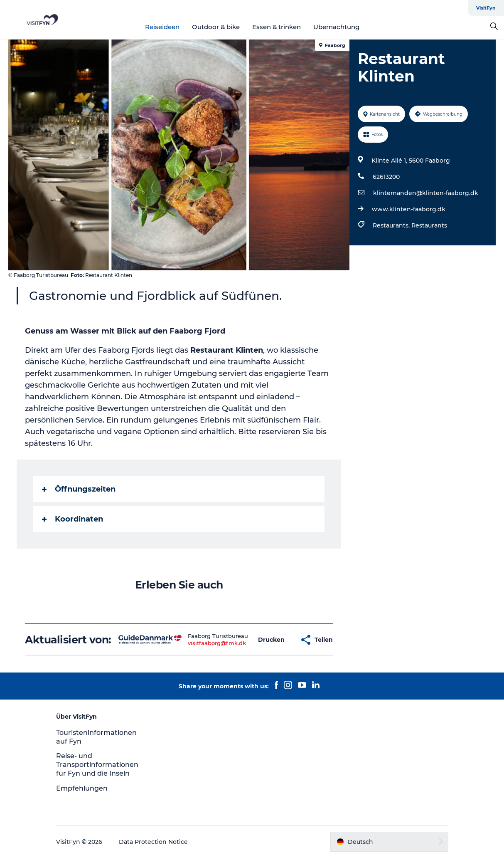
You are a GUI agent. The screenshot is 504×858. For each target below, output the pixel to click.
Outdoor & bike (216, 27)
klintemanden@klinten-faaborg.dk (426, 193)
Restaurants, (392, 225)
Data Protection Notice (153, 842)
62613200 (386, 177)
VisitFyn (486, 8)
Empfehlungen (82, 788)
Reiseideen (162, 27)
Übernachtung (336, 27)
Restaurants (429, 225)
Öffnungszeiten (79, 489)
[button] (271, 640)
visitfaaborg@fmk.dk (217, 643)
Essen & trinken (277, 27)
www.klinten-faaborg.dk (409, 209)
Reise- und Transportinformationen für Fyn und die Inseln (97, 765)
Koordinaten (73, 519)
